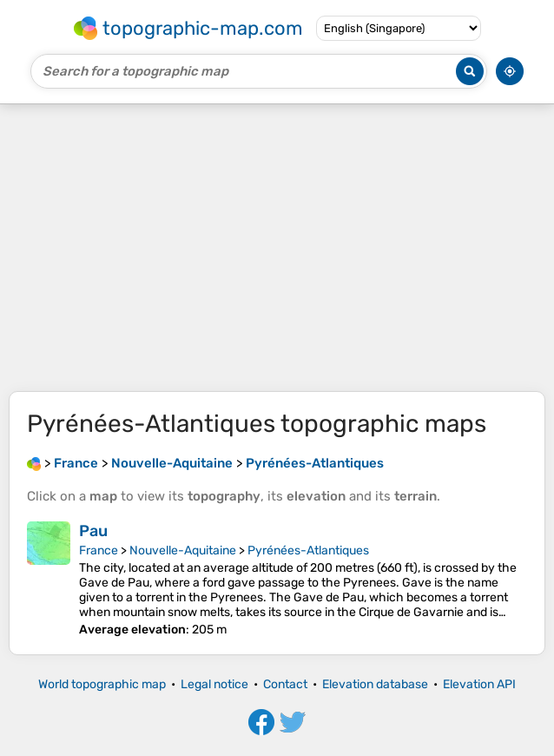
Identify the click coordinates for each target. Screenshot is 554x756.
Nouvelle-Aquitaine (183, 550)
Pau (93, 531)
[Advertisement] (277, 248)
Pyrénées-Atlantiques (308, 550)
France (99, 550)
